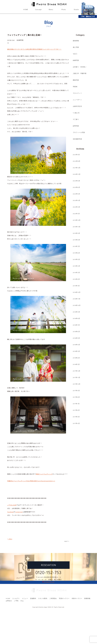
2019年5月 (76, 259)
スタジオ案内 (43, 589)
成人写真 (76, 47)
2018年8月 (76, 318)
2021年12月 (77, 168)
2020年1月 (76, 214)
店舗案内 (33, 589)
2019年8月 (76, 240)
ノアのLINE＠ (12, 505)
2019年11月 (77, 227)
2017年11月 (76, 377)
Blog (22, 592)
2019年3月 (76, 272)
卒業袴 (75, 87)
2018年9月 (76, 312)
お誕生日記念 (77, 106)
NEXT (67, 541)
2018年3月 (76, 351)
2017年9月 (76, 390)
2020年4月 (76, 200)
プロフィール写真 (79, 132)
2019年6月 (76, 253)
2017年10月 (77, 384)
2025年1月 (76, 155)
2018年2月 (76, 358)
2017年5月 (76, 417)
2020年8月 (76, 181)
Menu (51, 9)
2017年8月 (76, 397)
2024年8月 (77, 161)
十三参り (76, 119)
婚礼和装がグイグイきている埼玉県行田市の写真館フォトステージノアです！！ (34, 49)
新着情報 (87, 589)
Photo (64, 9)
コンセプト (16, 589)
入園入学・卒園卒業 (80, 73)
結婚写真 (76, 60)
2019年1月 (76, 286)
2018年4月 (76, 345)
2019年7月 (76, 246)
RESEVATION (49, 565)
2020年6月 (76, 187)
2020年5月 (76, 194)
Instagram (19, 512)
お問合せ (9, 592)
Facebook (10, 512)
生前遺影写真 (77, 139)
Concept (38, 9)
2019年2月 (76, 279)
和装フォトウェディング (44, 474)
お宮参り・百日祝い (80, 67)
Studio (76, 9)
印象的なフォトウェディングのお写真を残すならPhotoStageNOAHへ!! (31, 481)
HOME (26, 9)
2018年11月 (77, 299)
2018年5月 (76, 338)
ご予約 (16, 592)
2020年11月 (77, 174)
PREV (10, 539)
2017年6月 (76, 410)
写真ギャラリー (64, 589)
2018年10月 (77, 305)
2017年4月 (76, 423)
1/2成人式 (76, 113)
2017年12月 (77, 371)
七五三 (75, 54)
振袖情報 (76, 41)
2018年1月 (76, 364)
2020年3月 (76, 207)
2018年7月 (76, 325)
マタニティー (77, 93)
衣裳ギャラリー (77, 589)
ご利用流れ (53, 589)
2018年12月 (77, 292)
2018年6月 (76, 331)
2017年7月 (76, 404)
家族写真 (76, 80)
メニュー (25, 589)
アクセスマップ (49, 582)
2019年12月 (77, 220)
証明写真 (76, 126)
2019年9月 (76, 233)
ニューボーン (77, 100)
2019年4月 (76, 266)
